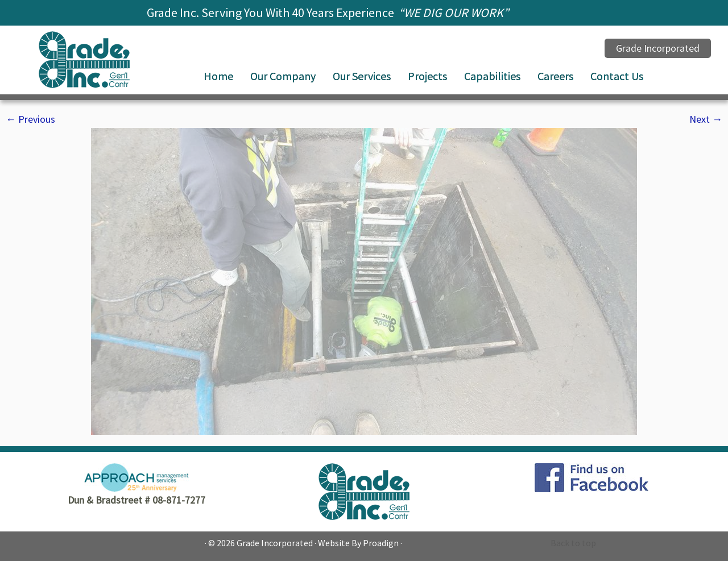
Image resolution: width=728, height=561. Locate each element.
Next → (706, 119)
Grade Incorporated (275, 543)
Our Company (283, 76)
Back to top (573, 543)
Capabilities (492, 76)
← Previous (30, 119)
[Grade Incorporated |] (84, 60)
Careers (555, 76)
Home (218, 76)
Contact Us (617, 76)
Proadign (381, 543)
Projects (427, 76)
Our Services (362, 76)
